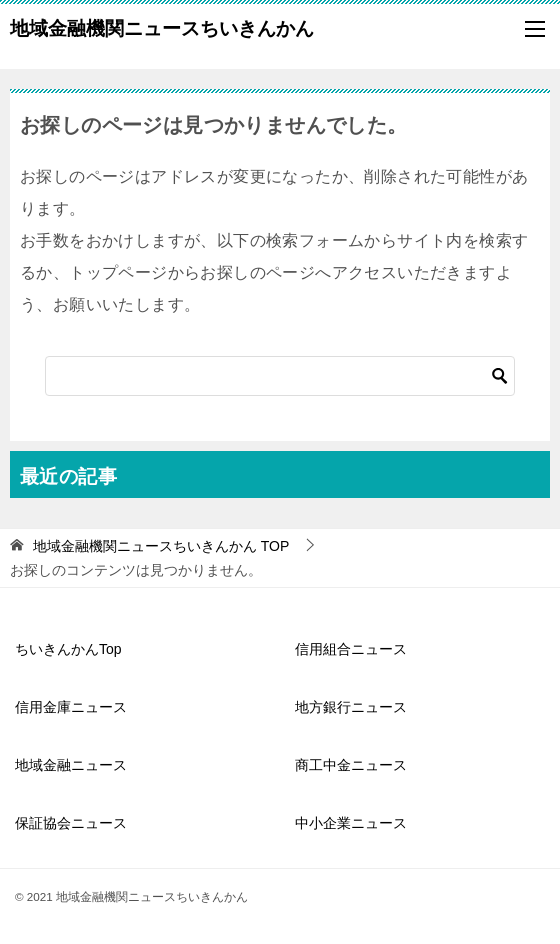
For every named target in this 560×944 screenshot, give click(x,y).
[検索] (280, 376)
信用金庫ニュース (71, 707)
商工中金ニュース (351, 765)
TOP (161, 546)
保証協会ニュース (71, 823)
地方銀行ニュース (351, 707)
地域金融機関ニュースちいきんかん (162, 26)
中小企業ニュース (351, 823)
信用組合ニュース (351, 649)
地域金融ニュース (71, 765)
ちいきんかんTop (68, 649)
